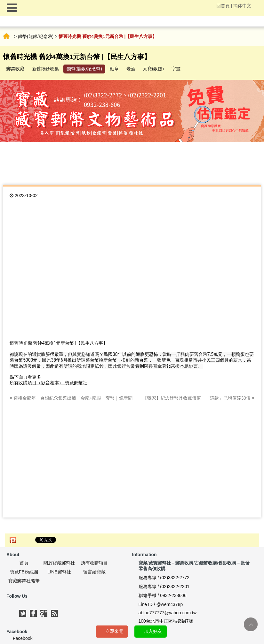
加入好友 (153, 631)
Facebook (23, 638)
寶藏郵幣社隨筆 (24, 581)
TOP (251, 624)
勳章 (114, 69)
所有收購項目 (94, 563)
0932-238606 (173, 595)
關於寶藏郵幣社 (59, 563)
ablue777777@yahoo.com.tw (168, 613)
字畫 (176, 69)
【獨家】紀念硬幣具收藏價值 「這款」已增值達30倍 (199, 398)
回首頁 (223, 6)
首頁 (6, 36)
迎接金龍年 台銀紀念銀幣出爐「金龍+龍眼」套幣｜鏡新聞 (71, 398)
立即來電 (114, 631)
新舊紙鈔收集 (45, 69)
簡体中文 (242, 6)
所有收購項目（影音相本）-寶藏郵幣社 (48, 383)
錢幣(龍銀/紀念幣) (36, 36)
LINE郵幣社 (59, 572)
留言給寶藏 (94, 572)
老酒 (131, 69)
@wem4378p (170, 604)
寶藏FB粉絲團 (24, 572)
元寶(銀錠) (153, 69)
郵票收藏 (15, 69)
